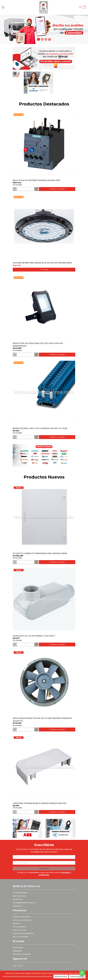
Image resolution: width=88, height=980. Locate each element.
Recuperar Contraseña (22, 954)
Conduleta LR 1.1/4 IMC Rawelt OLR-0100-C (34, 636)
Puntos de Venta (19, 927)
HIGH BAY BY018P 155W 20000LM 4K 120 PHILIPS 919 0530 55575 (42, 263)
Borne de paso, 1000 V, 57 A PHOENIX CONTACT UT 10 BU (40, 428)
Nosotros (17, 923)
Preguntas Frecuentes (22, 917)
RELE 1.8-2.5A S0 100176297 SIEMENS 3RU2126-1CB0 (36, 180)
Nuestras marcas (19, 930)
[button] (7, 29)
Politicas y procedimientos (23, 933)
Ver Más (44, 270)
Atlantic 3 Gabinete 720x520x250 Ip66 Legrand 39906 (40, 553)
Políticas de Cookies (77, 976)
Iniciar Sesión (18, 948)
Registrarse (17, 951)
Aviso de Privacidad (20, 937)
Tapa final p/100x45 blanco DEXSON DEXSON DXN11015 (39, 803)
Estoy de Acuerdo (61, 976)
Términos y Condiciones (22, 920)
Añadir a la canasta (57, 189)
